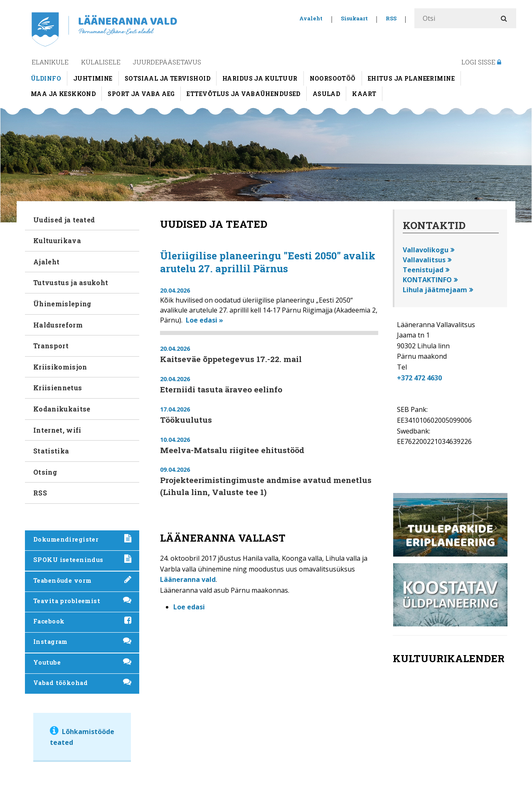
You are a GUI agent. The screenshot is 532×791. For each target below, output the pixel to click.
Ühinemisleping (62, 304)
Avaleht (311, 18)
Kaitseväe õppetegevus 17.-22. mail (231, 359)
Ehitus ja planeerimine (411, 78)
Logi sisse (481, 62)
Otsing (45, 472)
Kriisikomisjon (60, 367)
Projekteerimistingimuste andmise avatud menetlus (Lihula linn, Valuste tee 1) (266, 486)
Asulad (326, 94)
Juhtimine (93, 78)
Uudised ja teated (64, 220)
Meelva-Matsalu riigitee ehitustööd (232, 450)
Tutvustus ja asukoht (71, 282)
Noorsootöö (333, 78)
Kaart (364, 94)
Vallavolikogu (426, 250)
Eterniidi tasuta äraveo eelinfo (221, 389)
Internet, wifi (57, 430)
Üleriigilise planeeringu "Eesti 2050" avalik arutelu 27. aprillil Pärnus (268, 262)
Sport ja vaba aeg (141, 94)
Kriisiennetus (58, 388)
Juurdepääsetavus (167, 62)
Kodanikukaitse (62, 409)
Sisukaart (354, 18)
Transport (51, 346)
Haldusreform (58, 325)
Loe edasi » (204, 320)
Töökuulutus (186, 420)
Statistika (51, 451)
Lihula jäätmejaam (435, 290)
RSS (391, 18)
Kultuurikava (57, 240)
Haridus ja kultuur (260, 78)
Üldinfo (46, 78)
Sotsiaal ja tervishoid (167, 78)
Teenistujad (423, 270)
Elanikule (50, 62)
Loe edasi (189, 607)
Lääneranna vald (188, 579)
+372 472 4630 (419, 378)
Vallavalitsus (424, 260)
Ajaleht (46, 262)
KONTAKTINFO (427, 280)
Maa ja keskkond (63, 94)
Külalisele (101, 62)
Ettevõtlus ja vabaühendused (243, 94)
